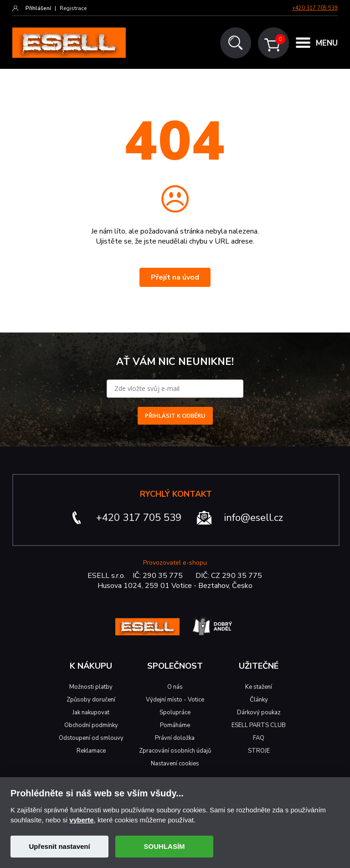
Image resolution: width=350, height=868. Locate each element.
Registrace (73, 8)
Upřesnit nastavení (59, 846)
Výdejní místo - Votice (175, 700)
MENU (327, 43)
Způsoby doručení (91, 700)
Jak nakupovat (91, 712)
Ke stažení (259, 687)
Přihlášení (38, 8)
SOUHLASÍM (165, 846)
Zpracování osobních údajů (175, 751)
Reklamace (91, 751)
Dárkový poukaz (259, 712)
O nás (175, 687)
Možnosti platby (91, 687)
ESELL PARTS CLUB (259, 725)
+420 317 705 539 (315, 8)
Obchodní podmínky (91, 725)
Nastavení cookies (175, 764)
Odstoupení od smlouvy (91, 738)
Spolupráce (175, 712)
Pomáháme (175, 725)
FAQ (259, 738)
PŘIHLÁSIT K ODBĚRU (175, 416)
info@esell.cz (254, 518)
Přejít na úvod (175, 277)
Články (259, 700)
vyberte (81, 820)
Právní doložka (175, 738)
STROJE (259, 751)
